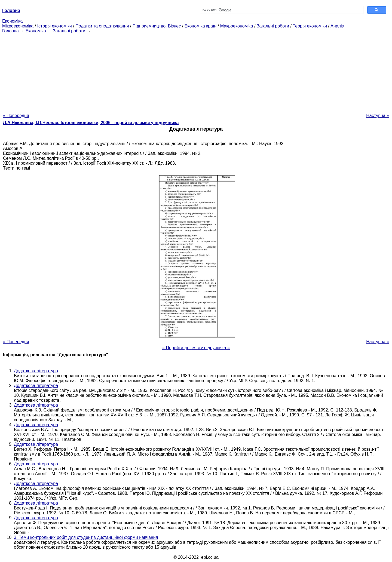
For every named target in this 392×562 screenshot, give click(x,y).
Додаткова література (36, 371)
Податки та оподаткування (102, 26)
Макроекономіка (237, 26)
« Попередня (16, 116)
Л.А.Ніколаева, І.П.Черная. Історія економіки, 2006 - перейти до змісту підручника (91, 123)
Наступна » (378, 116)
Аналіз (337, 26)
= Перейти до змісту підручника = (196, 348)
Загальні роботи (273, 26)
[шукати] (281, 10)
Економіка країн (201, 26)
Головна (10, 31)
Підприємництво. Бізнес (157, 26)
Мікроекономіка (18, 26)
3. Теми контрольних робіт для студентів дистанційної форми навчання (86, 537)
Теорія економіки (310, 26)
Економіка (12, 21)
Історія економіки (55, 26)
